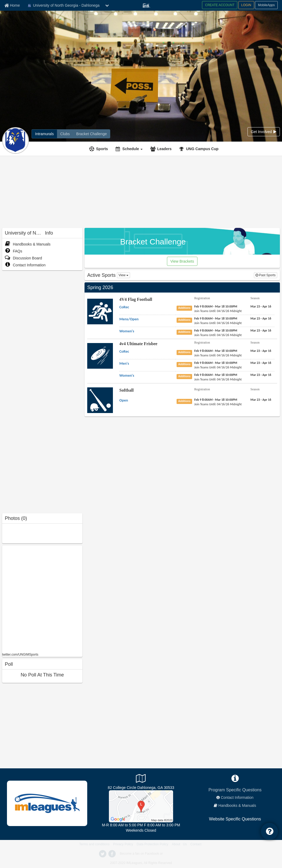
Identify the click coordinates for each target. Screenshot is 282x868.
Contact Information (25, 265)
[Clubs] (65, 134)
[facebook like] (42, 598)
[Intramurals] (44, 134)
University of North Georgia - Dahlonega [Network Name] (63, 6)
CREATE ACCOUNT (220, 5)
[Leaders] (162, 149)
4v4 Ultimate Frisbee (138, 344)
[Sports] (99, 149)
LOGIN (246, 5)
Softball (126, 390)
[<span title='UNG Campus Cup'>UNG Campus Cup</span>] (199, 149)
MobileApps (266, 5)
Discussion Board (23, 258)
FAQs (14, 251)
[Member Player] (146, 5)
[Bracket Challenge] (92, 134)
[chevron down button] (107, 5)
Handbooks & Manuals (28, 244)
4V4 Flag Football (136, 299)
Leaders (164, 149)
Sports (102, 149)
